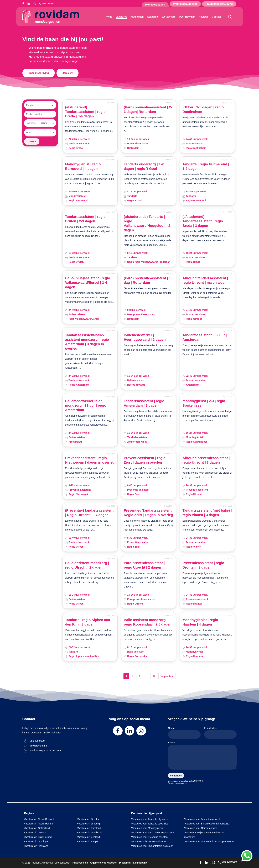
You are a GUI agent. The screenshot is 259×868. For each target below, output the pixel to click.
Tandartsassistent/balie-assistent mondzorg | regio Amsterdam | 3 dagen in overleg (87, 342)
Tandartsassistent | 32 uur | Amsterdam (205, 337)
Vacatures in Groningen (37, 841)
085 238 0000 (37, 741)
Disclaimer (125, 863)
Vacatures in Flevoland (36, 846)
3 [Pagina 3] (139, 676)
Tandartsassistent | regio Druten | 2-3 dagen (85, 219)
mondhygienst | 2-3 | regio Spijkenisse (204, 403)
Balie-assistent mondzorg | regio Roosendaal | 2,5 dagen (148, 622)
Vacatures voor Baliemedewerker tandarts (207, 824)
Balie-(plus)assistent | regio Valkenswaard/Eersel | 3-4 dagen (88, 283)
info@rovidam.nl (39, 746)
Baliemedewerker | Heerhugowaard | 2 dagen (145, 337)
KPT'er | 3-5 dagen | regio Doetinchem (203, 109)
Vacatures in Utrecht (35, 833)
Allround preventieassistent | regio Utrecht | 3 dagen (206, 460)
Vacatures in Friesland (89, 828)
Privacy (171, 783)
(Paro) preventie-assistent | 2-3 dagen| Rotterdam (148, 109)
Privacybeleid (80, 863)
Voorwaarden (182, 783)
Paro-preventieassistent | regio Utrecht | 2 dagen (144, 565)
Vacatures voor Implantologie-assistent (152, 846)
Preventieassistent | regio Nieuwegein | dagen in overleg (90, 460)
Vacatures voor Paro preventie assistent (152, 833)
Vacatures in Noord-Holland (39, 824)
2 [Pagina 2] (133, 676)
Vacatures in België (87, 841)
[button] (39, 73)
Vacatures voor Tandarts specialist (149, 824)
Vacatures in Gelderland (37, 828)
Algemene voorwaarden (103, 863)
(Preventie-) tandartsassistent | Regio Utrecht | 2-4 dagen (89, 513)
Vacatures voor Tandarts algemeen (150, 819)
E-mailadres (220, 733)
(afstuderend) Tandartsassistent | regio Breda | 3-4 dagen (85, 112)
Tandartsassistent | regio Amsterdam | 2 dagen (144, 403)
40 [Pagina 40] (154, 676)
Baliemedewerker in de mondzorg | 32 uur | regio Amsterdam (86, 405)
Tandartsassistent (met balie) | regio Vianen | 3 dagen (207, 513)
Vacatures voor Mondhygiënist (147, 828)
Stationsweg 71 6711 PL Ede (45, 750)
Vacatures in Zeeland (88, 837)
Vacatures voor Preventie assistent (150, 837)
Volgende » (167, 676)
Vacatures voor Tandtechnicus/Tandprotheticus (209, 841)
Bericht (202, 756)
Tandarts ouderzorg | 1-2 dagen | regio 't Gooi (144, 166)
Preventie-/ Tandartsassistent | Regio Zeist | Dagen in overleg (149, 513)
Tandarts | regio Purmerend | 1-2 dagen (206, 166)
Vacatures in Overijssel (89, 833)
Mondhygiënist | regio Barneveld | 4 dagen (83, 166)
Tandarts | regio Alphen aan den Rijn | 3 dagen (88, 622)
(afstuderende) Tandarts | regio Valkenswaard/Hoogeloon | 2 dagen (147, 223)
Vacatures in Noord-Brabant (39, 819)
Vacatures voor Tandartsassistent (202, 819)
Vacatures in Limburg (88, 824)
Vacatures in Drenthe (88, 819)
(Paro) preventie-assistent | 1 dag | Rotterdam (147, 280)
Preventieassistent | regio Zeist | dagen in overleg (145, 460)
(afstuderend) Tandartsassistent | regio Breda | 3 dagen (203, 221)
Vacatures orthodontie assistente (149, 841)
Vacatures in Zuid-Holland (38, 837)
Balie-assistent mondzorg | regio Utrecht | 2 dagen (87, 565)
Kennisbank (140, 863)
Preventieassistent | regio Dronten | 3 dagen (203, 565)
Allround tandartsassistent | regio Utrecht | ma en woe (205, 280)
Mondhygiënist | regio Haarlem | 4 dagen (200, 622)
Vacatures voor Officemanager (201, 828)
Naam (184, 733)
